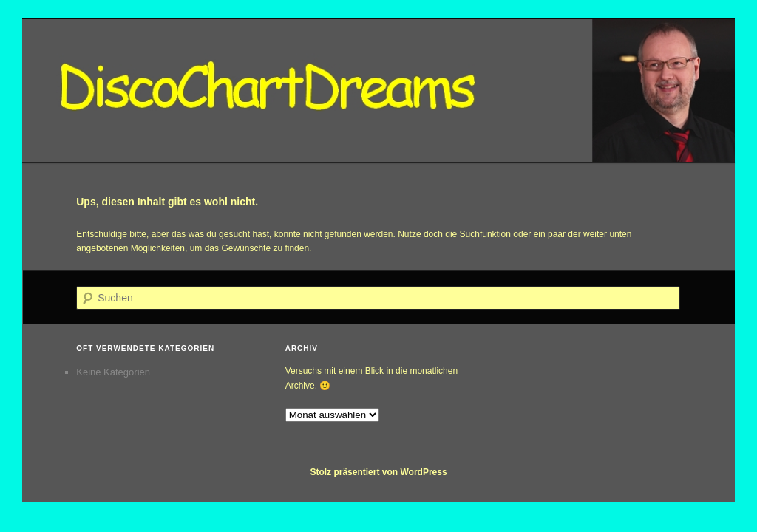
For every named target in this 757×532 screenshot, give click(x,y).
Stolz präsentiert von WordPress (378, 472)
